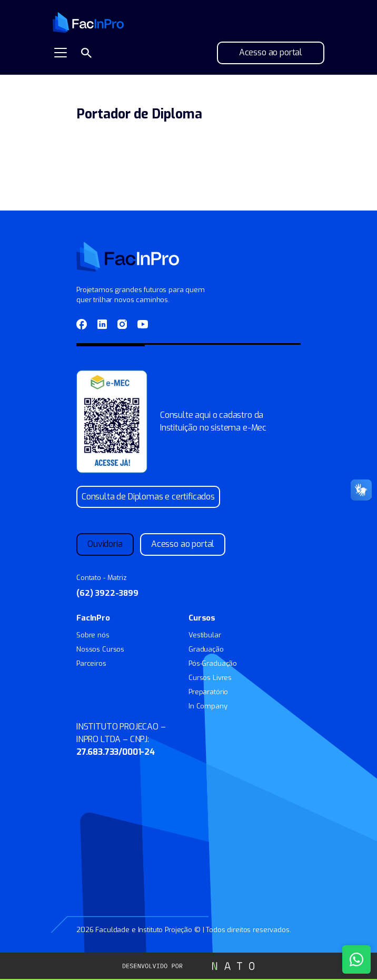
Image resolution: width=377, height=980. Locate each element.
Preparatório (208, 692)
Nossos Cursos (100, 649)
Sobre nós (93, 635)
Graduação (206, 649)
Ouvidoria (105, 544)
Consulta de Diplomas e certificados (148, 497)
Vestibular (205, 635)
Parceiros (91, 663)
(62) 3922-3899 (107, 593)
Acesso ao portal (271, 52)
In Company (208, 706)
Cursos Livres (210, 678)
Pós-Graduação (213, 663)
